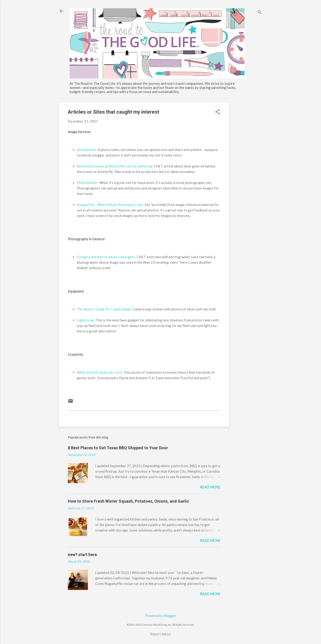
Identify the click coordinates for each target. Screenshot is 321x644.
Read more (210, 487)
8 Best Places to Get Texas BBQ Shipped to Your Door (118, 448)
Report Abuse (161, 634)
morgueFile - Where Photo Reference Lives (110, 205)
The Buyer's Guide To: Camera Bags (104, 309)
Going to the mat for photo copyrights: (106, 257)
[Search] (260, 12)
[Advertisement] (248, 171)
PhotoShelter (87, 183)
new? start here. (83, 555)
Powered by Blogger (161, 616)
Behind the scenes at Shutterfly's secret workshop (115, 166)
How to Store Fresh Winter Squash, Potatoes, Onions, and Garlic (128, 501)
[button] (218, 112)
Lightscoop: (86, 320)
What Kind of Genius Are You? (100, 372)
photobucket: (87, 150)
